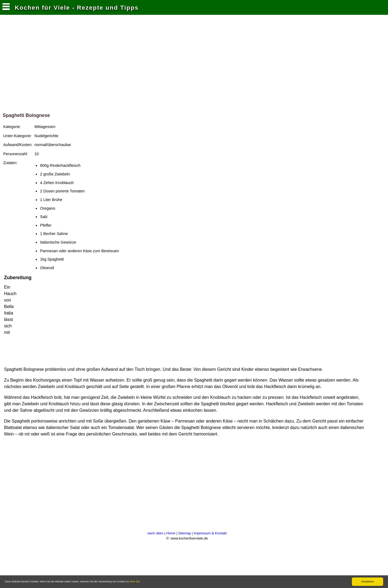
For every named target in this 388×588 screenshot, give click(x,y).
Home (171, 533)
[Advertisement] (194, 62)
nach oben (155, 533)
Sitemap (185, 533)
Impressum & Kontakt (210, 533)
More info (135, 582)
